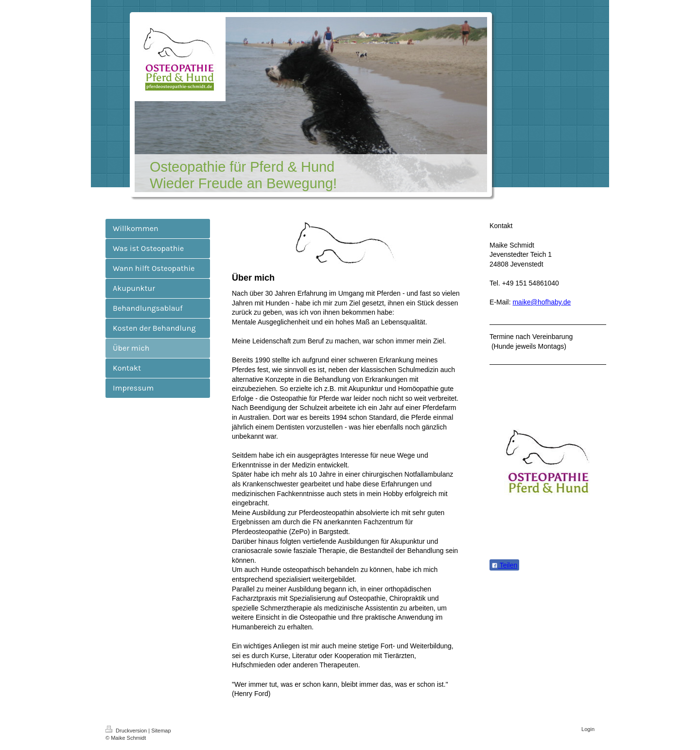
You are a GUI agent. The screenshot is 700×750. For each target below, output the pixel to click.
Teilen (504, 565)
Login (588, 729)
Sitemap (161, 731)
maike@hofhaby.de (542, 302)
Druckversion (127, 731)
